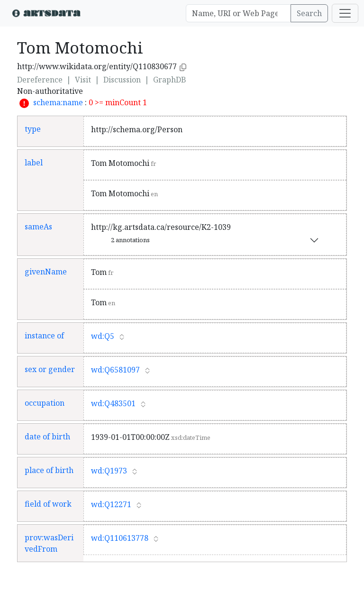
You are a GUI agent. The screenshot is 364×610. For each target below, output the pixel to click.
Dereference (40, 80)
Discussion (122, 80)
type (33, 129)
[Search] (238, 13)
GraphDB (170, 80)
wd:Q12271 (111, 504)
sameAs (38, 227)
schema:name (58, 102)
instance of (44, 336)
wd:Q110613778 (120, 538)
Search (309, 13)
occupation (45, 403)
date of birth (47, 437)
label (34, 163)
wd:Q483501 (113, 403)
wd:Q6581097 (115, 370)
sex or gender (50, 369)
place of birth (49, 470)
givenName (46, 272)
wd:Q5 (103, 336)
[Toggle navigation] (345, 13)
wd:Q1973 (109, 471)
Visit (83, 80)
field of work (48, 504)
